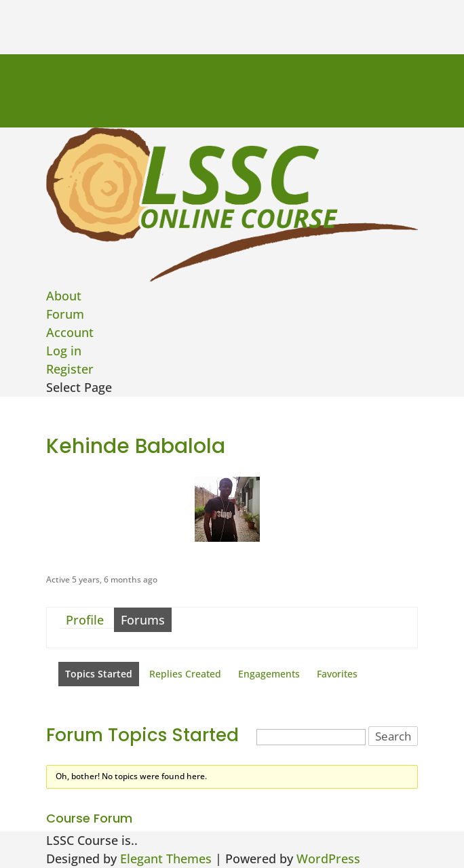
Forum (65, 118)
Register (70, 369)
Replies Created (185, 674)
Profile (85, 620)
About (64, 100)
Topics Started (99, 674)
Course (66, 63)
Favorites (337, 674)
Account (70, 81)
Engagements (269, 674)
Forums (143, 620)
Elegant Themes (166, 859)
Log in (64, 351)
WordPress (328, 859)
